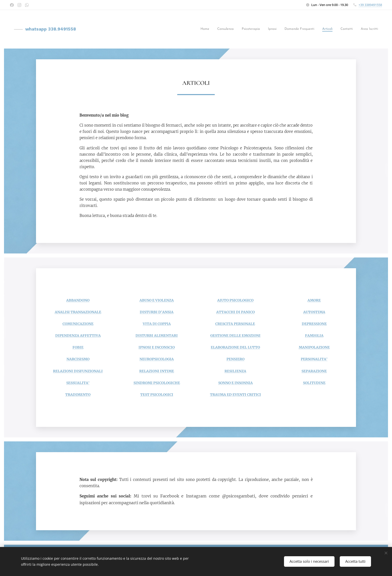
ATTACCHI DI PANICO (235, 312)
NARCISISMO (78, 359)
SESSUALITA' (78, 383)
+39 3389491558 (370, 5)
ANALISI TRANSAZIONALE (78, 312)
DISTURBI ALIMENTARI (157, 336)
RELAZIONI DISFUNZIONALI (78, 371)
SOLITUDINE (314, 383)
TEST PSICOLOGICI (157, 395)
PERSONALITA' (314, 359)
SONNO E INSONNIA (235, 383)
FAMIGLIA (314, 336)
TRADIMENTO (78, 395)
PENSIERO (235, 359)
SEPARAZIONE (314, 371)
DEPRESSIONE (314, 324)
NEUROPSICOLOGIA (157, 359)
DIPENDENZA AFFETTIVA (78, 336)
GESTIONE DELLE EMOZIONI (235, 336)
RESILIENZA (235, 371)
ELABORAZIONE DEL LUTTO (235, 347)
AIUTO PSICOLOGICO (235, 300)
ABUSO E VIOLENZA (157, 300)
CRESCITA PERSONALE (235, 324)
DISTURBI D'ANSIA (157, 312)
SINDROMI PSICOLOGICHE (157, 383)
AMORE (314, 300)
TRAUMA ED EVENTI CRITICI (235, 395)
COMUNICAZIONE (78, 324)
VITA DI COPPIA (157, 324)
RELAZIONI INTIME (157, 371)
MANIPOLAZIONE (314, 347)
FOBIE (78, 347)
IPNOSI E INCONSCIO (157, 347)
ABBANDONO (78, 300)
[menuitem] (215, 29)
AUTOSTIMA (314, 312)
